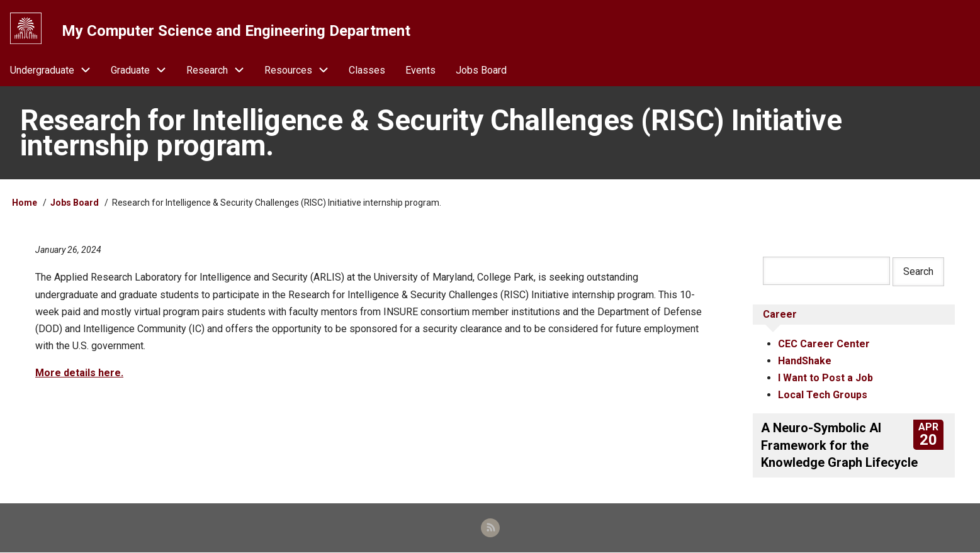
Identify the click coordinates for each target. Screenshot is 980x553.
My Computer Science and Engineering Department (236, 31)
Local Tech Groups (823, 395)
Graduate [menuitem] (144, 70)
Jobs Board (75, 203)
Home (25, 203)
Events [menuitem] (420, 70)
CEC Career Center (824, 344)
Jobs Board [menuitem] (481, 70)
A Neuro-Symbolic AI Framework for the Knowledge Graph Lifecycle (839, 445)
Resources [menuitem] (301, 70)
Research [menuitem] (220, 70)
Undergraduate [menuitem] (55, 70)
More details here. (79, 373)
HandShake (805, 361)
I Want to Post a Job (825, 378)
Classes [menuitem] (367, 70)
